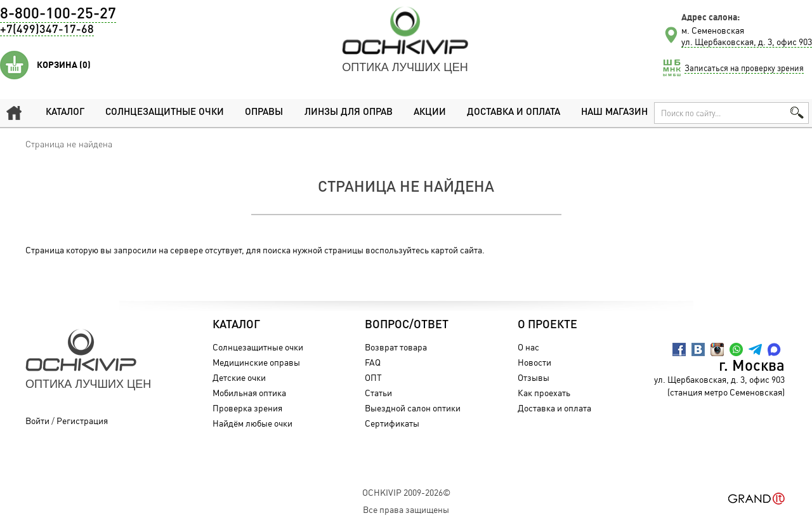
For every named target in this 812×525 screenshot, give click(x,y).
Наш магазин (614, 113)
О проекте (547, 325)
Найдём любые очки (252, 423)
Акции (430, 113)
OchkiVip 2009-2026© (406, 492)
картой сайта (456, 250)
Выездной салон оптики (413, 408)
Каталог (65, 113)
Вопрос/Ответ (407, 325)
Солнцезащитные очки (165, 113)
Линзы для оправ (349, 113)
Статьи (378, 393)
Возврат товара (396, 347)
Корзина (64, 65)
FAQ (373, 362)
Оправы (264, 113)
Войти (37, 421)
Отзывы (534, 377)
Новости (534, 362)
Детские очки (239, 377)
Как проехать (544, 393)
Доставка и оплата (514, 113)
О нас (528, 347)
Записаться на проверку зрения (744, 68)
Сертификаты (392, 423)
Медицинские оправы (256, 362)
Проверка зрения (247, 408)
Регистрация (82, 421)
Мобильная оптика (249, 393)
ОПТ (373, 377)
